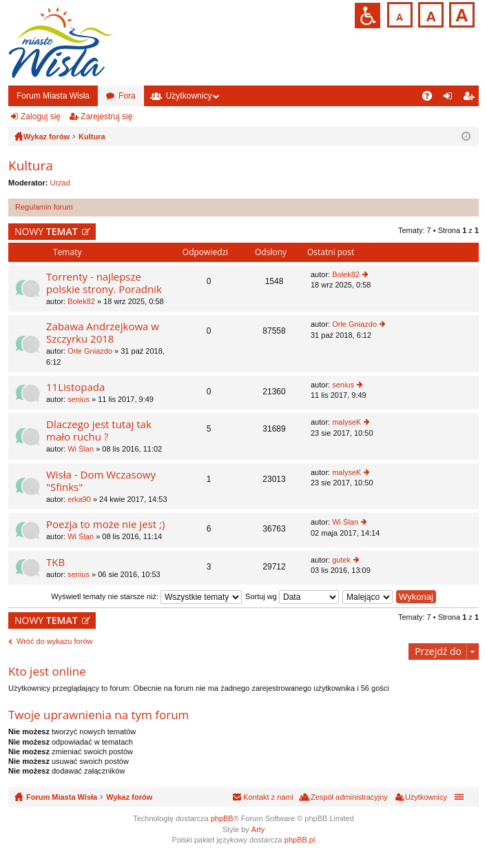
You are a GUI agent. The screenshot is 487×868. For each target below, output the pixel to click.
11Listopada (75, 387)
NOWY (46, 231)
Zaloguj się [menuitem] (451, 99)
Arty (258, 829)
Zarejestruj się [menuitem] (471, 99)
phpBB (222, 818)
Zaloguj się (41, 117)
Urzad (60, 183)
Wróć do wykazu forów (54, 641)
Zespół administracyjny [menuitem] (349, 797)
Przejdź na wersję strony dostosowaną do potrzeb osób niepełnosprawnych (367, 16)
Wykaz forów (129, 797)
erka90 (79, 499)
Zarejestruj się (106, 117)
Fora (127, 96)
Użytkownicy (189, 96)
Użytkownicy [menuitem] (426, 797)
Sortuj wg (292, 596)
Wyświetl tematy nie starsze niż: (146, 596)
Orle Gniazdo (90, 351)
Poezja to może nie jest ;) (105, 524)
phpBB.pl (300, 840)
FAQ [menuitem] (432, 99)
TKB (55, 562)
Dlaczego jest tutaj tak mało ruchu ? (99, 431)
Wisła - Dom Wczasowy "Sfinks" (101, 481)
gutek (341, 560)
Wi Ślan (81, 449)
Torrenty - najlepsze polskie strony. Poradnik (104, 283)
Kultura (31, 165)
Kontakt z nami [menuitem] (268, 797)
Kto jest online (47, 671)
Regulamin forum (44, 207)
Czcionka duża (460, 13)
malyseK (346, 422)
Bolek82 (81, 301)
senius (79, 399)
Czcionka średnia (429, 13)
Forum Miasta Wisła (53, 96)
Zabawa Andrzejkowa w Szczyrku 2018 (103, 333)
